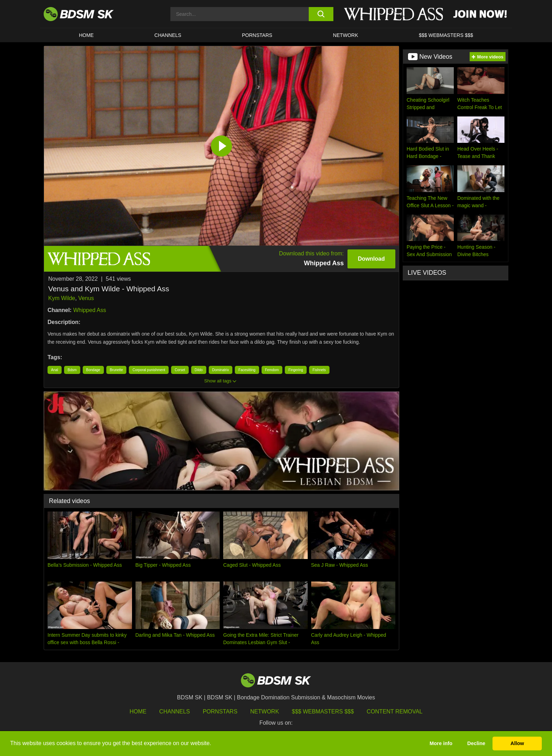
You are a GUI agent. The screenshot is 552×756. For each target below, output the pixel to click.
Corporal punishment (149, 370)
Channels (174, 711)
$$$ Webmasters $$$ (323, 711)
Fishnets (319, 370)
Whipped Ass (90, 310)
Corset (180, 370)
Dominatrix (221, 370)
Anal (55, 370)
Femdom (272, 370)
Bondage (93, 370)
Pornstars (220, 711)
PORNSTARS (257, 35)
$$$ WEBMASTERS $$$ (446, 35)
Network (346, 35)
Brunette (117, 370)
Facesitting (247, 370)
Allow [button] (517, 743)
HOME (86, 35)
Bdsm (72, 370)
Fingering (296, 370)
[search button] (321, 14)
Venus (86, 298)
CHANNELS (168, 35)
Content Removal (395, 711)
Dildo (199, 370)
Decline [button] (476, 743)
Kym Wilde (62, 298)
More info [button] (441, 743)
